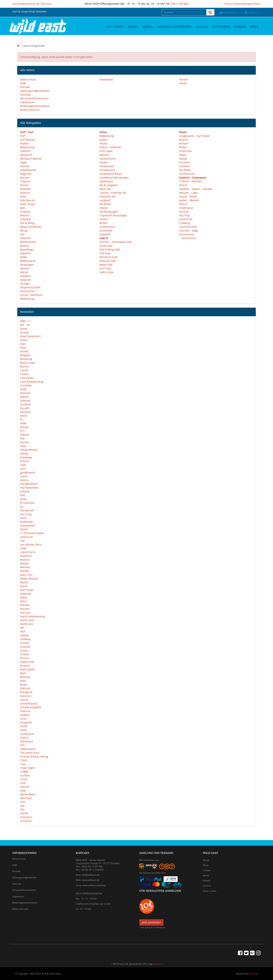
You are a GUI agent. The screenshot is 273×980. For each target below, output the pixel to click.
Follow (24, 454)
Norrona (25, 613)
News (206, 865)
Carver (24, 370)
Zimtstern (26, 817)
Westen (25, 178)
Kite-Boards (27, 200)
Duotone (25, 404)
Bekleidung (27, 147)
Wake (24, 257)
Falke (23, 423)
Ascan (24, 340)
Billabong (26, 359)
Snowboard (107, 166)
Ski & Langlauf (109, 185)
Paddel (24, 143)
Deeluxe (25, 401)
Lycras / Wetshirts (31, 295)
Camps (207, 870)
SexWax (25, 715)
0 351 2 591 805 (95, 866)
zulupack (26, 821)
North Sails (27, 620)
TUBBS (24, 772)
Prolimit (25, 666)
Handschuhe (108, 159)
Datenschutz (28, 79)
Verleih (240, 27)
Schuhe (184, 212)
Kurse (206, 875)
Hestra (24, 480)
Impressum (27, 102)
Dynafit (25, 408)
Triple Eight (27, 768)
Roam (24, 685)
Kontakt (25, 87)
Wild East (26, 798)
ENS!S (24, 416)
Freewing (26, 457)
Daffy (23, 389)
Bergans (25, 355)
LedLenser (27, 537)
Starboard (26, 741)
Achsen (184, 143)
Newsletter (106, 79)
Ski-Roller (185, 170)
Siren (23, 719)
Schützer (185, 162)
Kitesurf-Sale (108, 261)
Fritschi (25, 461)
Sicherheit (106, 231)
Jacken (104, 140)
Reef (23, 673)
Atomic (24, 351)
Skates (183, 159)
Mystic (24, 582)
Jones (24, 499)
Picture (25, 658)
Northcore (27, 624)
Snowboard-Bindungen (114, 178)
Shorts (183, 185)
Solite (24, 730)
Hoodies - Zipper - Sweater (196, 189)
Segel (24, 162)
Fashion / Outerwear (175, 27)
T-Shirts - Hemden (191, 181)
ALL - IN (25, 325)
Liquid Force (28, 552)
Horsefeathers (29, 484)
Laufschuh (186, 219)
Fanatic (25, 427)
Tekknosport (28, 749)
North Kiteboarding (32, 616)
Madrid (25, 560)
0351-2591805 (180, 4)
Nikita (24, 597)
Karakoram (27, 510)
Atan (23, 344)
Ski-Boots (105, 204)
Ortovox (25, 647)
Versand (158, 964)
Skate (148, 27)
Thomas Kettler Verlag (34, 756)
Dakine (24, 397)
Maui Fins (26, 575)
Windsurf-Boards (31, 159)
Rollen (183, 147)
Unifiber (25, 775)
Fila (22, 438)
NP (22, 628)
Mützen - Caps (188, 193)
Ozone (24, 650)
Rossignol (26, 692)
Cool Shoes (27, 378)
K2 (22, 507)
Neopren (26, 280)
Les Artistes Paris (31, 544)
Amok (24, 329)
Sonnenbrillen (188, 227)
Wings (24, 231)
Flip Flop (184, 215)
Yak (22, 806)
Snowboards (107, 170)
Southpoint (27, 734)
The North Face (30, 753)
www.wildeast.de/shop (94, 885)
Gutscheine (221, 27)
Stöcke (104, 208)
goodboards (28, 472)
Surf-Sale (105, 268)
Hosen (104, 143)
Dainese (25, 393)
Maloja (24, 563)
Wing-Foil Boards (31, 227)
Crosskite (26, 385)
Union (24, 779)
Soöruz (24, 738)
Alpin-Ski (105, 189)
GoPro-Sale (106, 272)
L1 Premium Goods (32, 533)
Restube (25, 677)
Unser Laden (210, 891)
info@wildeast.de (91, 875)
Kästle (24, 529)
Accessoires (27, 291)
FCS (22, 431)
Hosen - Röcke (188, 196)
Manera (25, 567)
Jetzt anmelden (151, 922)
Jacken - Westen (189, 200)
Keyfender (27, 522)
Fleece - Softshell (110, 147)
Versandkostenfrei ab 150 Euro (32, 4)
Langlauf (105, 200)
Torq (23, 764)
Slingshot (26, 722)
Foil (22, 234)
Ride (23, 681)
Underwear (186, 208)
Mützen (104, 155)
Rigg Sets (26, 174)
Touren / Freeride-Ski (113, 193)
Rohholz (25, 688)
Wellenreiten (28, 242)
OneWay (25, 639)
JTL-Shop (253, 974)
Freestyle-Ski (107, 196)
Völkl (23, 791)
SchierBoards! (29, 703)
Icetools (25, 491)
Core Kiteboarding (32, 382)
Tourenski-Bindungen (113, 215)
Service (207, 886)
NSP (23, 632)
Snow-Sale (106, 246)
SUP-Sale (105, 253)
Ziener (24, 813)
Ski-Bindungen (109, 212)
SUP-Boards (27, 140)
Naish (24, 586)
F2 (22, 419)
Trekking (185, 223)
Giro (23, 469)
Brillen (104, 223)
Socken (104, 162)
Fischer (25, 442)
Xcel (23, 802)
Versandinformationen (34, 98)
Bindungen (27, 265)
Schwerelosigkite (31, 707)
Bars (23, 208)
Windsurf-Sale (109, 257)
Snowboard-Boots (111, 174)
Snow (133, 27)
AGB (23, 83)
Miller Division (29, 579)
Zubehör (25, 151)
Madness (26, 556)
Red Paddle (27, 669)
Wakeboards (28, 261)
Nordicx (25, 609)
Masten (25, 166)
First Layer (106, 151)
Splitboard (106, 181)
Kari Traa (26, 514)
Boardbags (27, 249)
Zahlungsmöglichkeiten (35, 91)
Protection (186, 151)
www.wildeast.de (91, 880)
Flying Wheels (29, 450)
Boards (25, 246)
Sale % (202, 27)
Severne (25, 711)
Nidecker (26, 594)
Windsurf (26, 155)
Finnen (24, 185)
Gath (23, 465)
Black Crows (28, 363)
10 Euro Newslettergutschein (242, 4)
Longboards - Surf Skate (194, 136)
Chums (25, 374)
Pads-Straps (28, 204)
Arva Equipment (30, 336)
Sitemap (25, 95)
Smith (24, 726)
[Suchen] (184, 12)
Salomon (26, 696)
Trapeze (25, 181)
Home (254, 27)
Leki (23, 541)
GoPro (24, 476)
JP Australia (27, 503)
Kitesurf (25, 193)
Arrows (25, 332)
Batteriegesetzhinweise (35, 106)
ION (23, 495)
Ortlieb (25, 643)
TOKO (24, 760)
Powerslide (27, 662)
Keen (23, 518)
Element (25, 412)
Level (23, 548)
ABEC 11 (25, 321)
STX (22, 745)
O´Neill (24, 654)
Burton (24, 366)
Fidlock (24, 435)
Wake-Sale (106, 265)
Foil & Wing (27, 223)
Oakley (24, 635)
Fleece (183, 204)
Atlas (23, 348)
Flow (23, 446)
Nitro (23, 601)
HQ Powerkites (29, 488)
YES (22, 810)
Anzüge (25, 284)
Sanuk (24, 700)
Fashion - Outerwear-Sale (116, 242)
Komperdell (27, 526)
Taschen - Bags (189, 231)
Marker (25, 571)
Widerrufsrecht (30, 110)
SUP (23, 136)
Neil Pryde (27, 590)
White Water (28, 794)
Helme (24, 272)
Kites (23, 196)
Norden (25, 605)
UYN (23, 783)
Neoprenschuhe (30, 287)
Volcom (25, 787)
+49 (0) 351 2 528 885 (92, 870)
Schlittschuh (107, 227)
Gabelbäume (28, 170)
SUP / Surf (115, 27)
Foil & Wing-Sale (110, 249)
